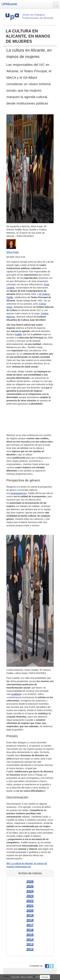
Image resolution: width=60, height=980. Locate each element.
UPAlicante (9, 4)
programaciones (19, 493)
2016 (30, 930)
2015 (30, 935)
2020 (30, 911)
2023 (30, 896)
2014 (30, 940)
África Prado (13, 252)
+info (37, 977)
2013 (30, 944)
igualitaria (16, 694)
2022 (30, 901)
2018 (30, 920)
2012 (30, 949)
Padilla (18, 334)
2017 (30, 925)
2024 (30, 891)
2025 (30, 886)
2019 (30, 915)
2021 (30, 906)
